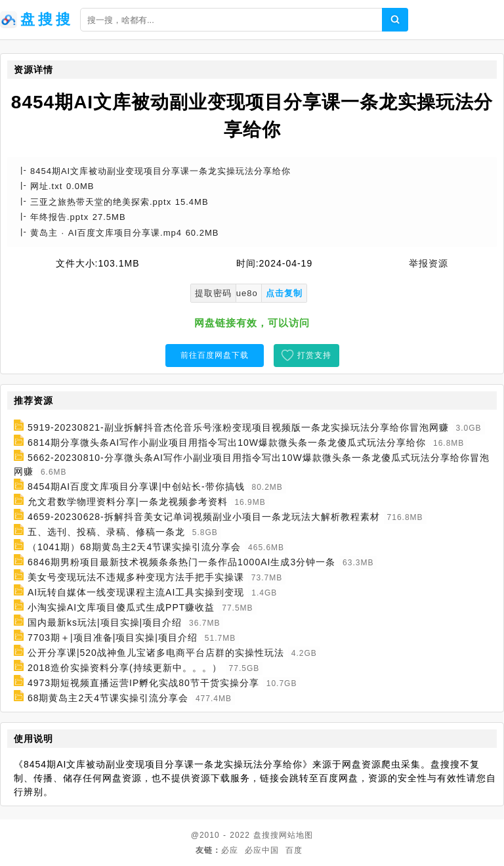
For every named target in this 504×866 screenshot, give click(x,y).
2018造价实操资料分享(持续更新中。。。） (125, 668)
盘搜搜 (266, 835)
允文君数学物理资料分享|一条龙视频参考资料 (128, 502)
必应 (230, 850)
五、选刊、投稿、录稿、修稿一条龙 (106, 532)
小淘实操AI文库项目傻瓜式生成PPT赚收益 (121, 607)
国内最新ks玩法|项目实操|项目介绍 (105, 622)
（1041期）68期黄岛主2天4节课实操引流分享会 (134, 547)
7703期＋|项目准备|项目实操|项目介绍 (113, 638)
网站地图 (296, 835)
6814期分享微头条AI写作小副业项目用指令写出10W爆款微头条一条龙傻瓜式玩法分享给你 (227, 443)
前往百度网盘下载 (215, 355)
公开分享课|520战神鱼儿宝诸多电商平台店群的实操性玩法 (156, 653)
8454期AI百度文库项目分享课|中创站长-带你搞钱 (136, 487)
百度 (294, 850)
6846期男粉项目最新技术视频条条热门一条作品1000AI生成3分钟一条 (181, 562)
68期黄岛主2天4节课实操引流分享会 (108, 698)
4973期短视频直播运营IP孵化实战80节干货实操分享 (143, 683)
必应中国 (262, 850)
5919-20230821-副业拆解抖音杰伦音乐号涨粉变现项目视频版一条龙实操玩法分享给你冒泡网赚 (238, 427)
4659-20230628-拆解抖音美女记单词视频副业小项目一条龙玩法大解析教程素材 (204, 517)
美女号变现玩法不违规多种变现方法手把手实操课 (136, 577)
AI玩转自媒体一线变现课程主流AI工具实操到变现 (136, 592)
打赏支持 (314, 355)
